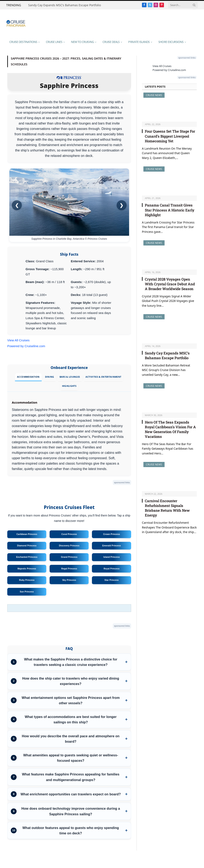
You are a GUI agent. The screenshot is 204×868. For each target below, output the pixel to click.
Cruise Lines (54, 42)
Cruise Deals (111, 42)
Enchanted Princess (27, 557)
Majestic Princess (27, 569)
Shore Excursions (171, 42)
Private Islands (139, 42)
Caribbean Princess (27, 534)
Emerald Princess (112, 546)
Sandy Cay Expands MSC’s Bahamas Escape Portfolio (65, 5)
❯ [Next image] (122, 205)
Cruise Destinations (23, 42)
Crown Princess (112, 534)
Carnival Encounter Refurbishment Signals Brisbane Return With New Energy (167, 508)
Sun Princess (27, 592)
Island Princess (112, 557)
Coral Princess (69, 534)
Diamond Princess (27, 546)
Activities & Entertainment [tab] (103, 377)
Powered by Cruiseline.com (26, 346)
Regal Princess (69, 569)
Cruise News (154, 95)
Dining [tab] (50, 377)
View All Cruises (18, 340)
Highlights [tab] (69, 386)
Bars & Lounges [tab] (70, 377)
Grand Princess (69, 557)
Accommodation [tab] (28, 377)
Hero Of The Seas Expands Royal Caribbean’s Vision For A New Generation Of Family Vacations (170, 429)
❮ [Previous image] (17, 205)
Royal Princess (112, 569)
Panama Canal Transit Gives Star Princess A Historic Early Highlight (170, 210)
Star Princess (112, 580)
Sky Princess (69, 580)
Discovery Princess (69, 546)
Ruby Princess (27, 580)
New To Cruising (82, 42)
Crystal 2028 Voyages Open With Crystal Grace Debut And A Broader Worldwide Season (170, 284)
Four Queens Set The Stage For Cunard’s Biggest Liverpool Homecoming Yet (170, 136)
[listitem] (69, 662)
